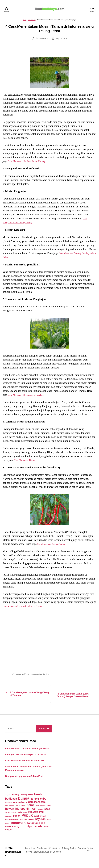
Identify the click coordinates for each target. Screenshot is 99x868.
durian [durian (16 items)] (24, 811)
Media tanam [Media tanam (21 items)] (22, 817)
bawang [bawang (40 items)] (15, 800)
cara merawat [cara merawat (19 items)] (10, 811)
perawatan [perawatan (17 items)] (9, 821)
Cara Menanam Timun (26, 461)
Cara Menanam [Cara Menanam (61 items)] (37, 807)
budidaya (20, 675)
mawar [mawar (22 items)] (14, 817)
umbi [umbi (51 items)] (46, 832)
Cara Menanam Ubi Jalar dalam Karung (29, 162)
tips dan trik (46, 675)
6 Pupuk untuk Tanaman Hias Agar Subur (27, 754)
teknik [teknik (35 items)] (8, 832)
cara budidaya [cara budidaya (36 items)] (20, 807)
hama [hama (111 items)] (31, 811)
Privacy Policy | (71, 854)
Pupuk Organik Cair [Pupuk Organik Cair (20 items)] (12, 825)
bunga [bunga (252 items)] (24, 804)
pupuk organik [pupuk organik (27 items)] (40, 821)
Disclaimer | (44, 854)
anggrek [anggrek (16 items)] (8, 800)
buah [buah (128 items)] (38, 800)
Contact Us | (57, 854)
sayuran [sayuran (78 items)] (40, 824)
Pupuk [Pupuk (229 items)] (27, 821)
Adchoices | (32, 854)
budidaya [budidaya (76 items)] (11, 804)
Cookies (66, 857)
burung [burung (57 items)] (35, 804)
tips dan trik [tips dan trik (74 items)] (35, 832)
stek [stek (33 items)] (49, 825)
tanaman (36, 675)
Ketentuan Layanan (52, 857)
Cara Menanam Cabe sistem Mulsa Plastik (26, 607)
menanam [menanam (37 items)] (33, 817)
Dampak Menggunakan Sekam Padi (24, 782)
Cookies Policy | (34, 857)
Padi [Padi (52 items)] (42, 817)
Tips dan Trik (32, 21)
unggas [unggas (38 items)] (9, 835)
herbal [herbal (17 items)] (49, 811)
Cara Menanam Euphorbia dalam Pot (25, 766)
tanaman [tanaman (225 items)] (18, 828)
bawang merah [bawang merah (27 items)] (27, 800)
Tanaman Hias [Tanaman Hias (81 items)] (36, 829)
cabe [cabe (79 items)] (43, 804)
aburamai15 (43, 40)
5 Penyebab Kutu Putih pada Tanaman (26, 760)
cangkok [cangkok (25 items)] (9, 808)
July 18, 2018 (62, 40)
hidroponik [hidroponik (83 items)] (22, 814)
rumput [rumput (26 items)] (31, 825)
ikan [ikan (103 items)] (34, 814)
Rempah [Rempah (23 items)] (24, 825)
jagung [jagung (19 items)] (40, 814)
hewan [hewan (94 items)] (10, 814)
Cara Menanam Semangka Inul (54, 545)
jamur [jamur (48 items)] (47, 814)
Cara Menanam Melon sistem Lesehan (29, 396)
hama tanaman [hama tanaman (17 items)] (41, 811)
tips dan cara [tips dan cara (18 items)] (22, 832)
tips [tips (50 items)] (14, 832)
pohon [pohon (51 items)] (17, 821)
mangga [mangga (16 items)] (8, 817)
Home (25, 21)
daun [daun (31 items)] (18, 811)
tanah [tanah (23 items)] (7, 829)
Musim (28, 675)
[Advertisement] (49, 641)
